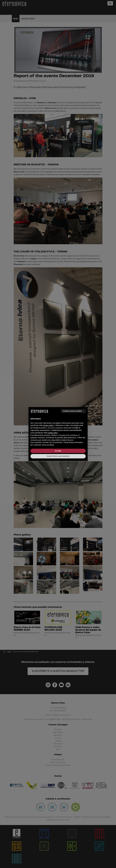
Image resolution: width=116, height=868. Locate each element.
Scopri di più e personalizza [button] (58, 456)
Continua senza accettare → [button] (73, 411)
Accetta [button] (58, 451)
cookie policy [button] (53, 433)
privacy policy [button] (48, 425)
